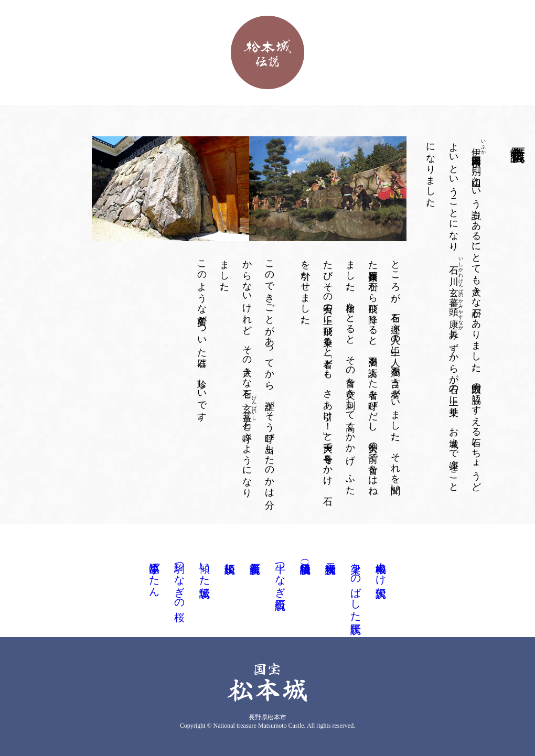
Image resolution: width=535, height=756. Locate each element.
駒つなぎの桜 (179, 580)
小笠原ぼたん (154, 574)
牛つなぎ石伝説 (280, 574)
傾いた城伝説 (205, 568)
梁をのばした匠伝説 (356, 586)
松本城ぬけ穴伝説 (381, 568)
